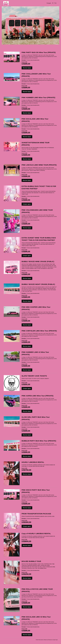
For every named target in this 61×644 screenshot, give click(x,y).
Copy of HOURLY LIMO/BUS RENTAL (36, 534)
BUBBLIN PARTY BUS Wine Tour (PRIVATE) (39, 441)
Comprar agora (27, 204)
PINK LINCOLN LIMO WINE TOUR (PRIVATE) (39, 165)
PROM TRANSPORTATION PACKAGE (36, 514)
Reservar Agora (27, 68)
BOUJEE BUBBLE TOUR (31, 561)
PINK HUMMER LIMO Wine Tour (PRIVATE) (38, 97)
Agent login (55, 640)
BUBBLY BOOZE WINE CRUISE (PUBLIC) (38, 261)
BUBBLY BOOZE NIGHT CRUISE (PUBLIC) (38, 284)
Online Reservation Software (41, 640)
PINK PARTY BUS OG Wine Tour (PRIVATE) (39, 52)
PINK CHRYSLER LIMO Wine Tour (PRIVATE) (39, 331)
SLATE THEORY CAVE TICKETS (34, 376)
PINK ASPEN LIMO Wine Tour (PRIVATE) (37, 396)
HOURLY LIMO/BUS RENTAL (33, 462)
